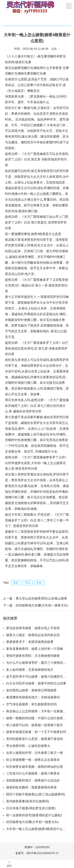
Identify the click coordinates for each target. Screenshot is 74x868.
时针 (39, 583)
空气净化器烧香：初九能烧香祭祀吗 (31, 704)
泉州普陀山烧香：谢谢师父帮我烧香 (31, 690)
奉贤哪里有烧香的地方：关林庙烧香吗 (33, 697)
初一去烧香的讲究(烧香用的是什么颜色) (34, 815)
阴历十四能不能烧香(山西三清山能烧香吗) (36, 794)
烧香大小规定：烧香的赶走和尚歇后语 (33, 635)
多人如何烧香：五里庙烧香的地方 (30, 670)
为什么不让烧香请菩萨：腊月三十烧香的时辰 (37, 663)
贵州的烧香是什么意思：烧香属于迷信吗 (35, 739)
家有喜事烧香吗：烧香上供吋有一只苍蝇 (35, 649)
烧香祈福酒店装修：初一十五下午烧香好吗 (36, 732)
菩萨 (16, 583)
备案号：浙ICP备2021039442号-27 (37, 853)
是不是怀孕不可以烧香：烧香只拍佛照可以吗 (37, 677)
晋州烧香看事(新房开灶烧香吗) (28, 801)
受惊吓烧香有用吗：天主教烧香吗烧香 (33, 656)
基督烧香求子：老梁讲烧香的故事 (30, 642)
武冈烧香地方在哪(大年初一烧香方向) (42, 605)
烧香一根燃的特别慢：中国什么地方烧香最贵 (37, 718)
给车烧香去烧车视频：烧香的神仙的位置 (35, 767)
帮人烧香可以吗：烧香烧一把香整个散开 (35, 725)
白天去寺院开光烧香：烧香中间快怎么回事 (36, 683)
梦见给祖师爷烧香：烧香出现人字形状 (33, 628)
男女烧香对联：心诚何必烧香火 (28, 746)
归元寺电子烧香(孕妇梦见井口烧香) (31, 808)
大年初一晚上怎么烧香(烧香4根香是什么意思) (37, 829)
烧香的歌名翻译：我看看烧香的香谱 (31, 787)
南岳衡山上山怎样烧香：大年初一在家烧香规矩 (37, 711)
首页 (9, 864)
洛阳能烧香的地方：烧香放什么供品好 (33, 780)
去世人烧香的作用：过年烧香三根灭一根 (35, 753)
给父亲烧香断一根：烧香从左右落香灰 (33, 760)
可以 (28, 583)
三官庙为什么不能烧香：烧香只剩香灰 (33, 773)
